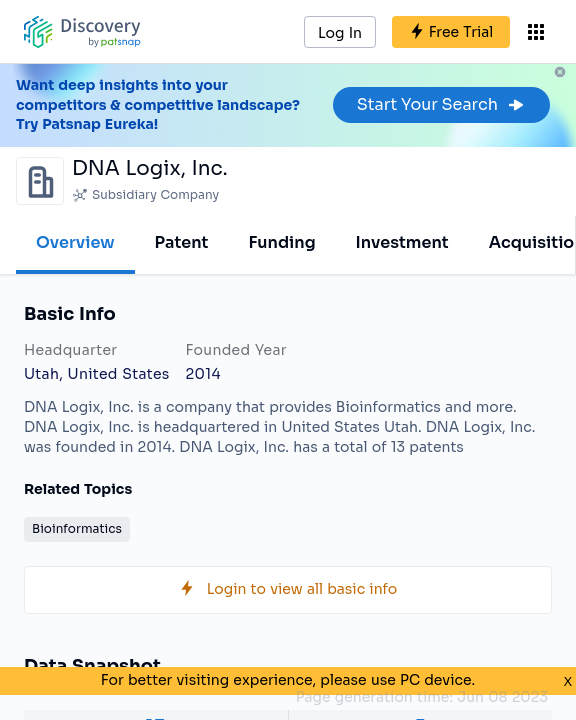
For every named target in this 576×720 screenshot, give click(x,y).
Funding (281, 242)
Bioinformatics (77, 528)
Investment (402, 242)
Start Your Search (441, 104)
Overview (75, 242)
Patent (182, 242)
